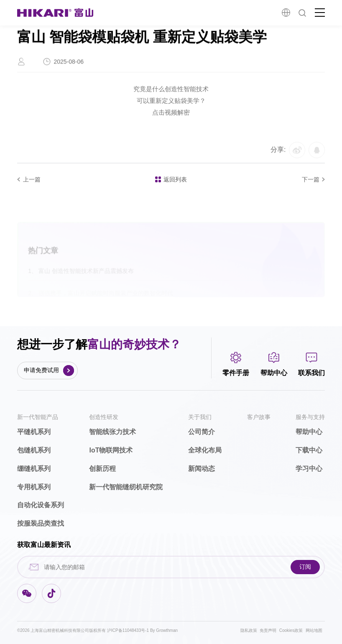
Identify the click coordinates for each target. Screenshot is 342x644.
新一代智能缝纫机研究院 (126, 487)
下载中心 (309, 450)
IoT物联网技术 (111, 450)
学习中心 (309, 469)
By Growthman (164, 630)
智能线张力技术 (112, 432)
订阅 (305, 567)
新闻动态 (202, 469)
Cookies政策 (291, 630)
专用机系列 (34, 487)
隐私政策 (249, 630)
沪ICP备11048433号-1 (129, 630)
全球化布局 (205, 450)
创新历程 (102, 469)
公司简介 (202, 432)
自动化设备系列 (41, 505)
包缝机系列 (34, 450)
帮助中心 (309, 432)
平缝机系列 (34, 432)
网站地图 (314, 630)
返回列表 (171, 179)
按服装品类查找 (41, 523)
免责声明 (268, 630)
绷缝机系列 (34, 469)
